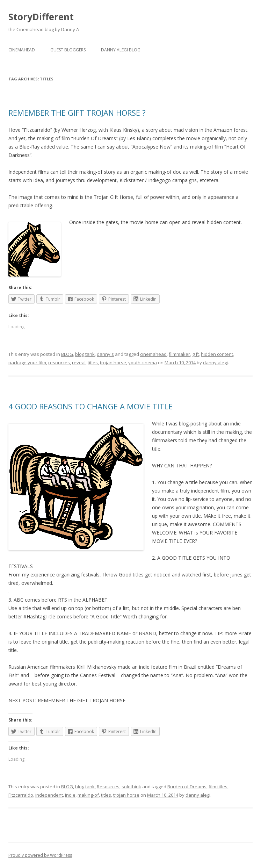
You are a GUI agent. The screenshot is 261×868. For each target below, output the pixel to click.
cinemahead (153, 354)
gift (195, 354)
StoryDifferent (41, 17)
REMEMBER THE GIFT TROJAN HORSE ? (77, 113)
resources (59, 363)
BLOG (67, 354)
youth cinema (143, 363)
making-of (88, 795)
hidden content (217, 354)
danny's (105, 354)
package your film (27, 363)
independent (49, 795)
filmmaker (179, 354)
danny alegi (215, 363)
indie (70, 795)
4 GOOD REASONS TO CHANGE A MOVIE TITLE (90, 406)
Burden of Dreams (187, 787)
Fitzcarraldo (21, 795)
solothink (131, 787)
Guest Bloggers (68, 50)
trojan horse (113, 363)
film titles (218, 787)
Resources (108, 787)
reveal (79, 363)
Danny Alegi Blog (121, 50)
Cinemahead (22, 50)
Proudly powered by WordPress (40, 855)
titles (93, 363)
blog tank (85, 354)
